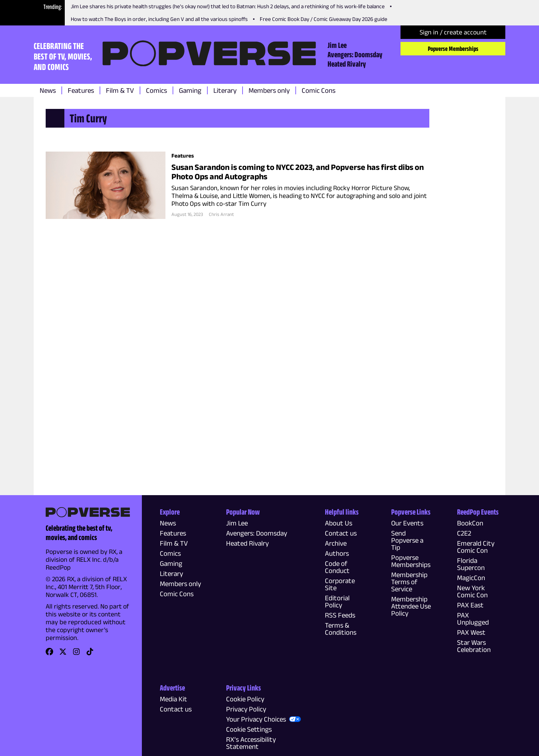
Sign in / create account (453, 32)
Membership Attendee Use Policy (411, 606)
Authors (337, 553)
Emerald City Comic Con (476, 547)
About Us (339, 523)
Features (81, 90)
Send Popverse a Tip (407, 540)
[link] (49, 654)
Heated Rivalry (347, 64)
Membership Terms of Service (409, 582)
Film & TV (120, 90)
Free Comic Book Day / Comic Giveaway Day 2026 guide (324, 19)
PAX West (471, 632)
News (48, 90)
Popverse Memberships (453, 49)
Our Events (407, 523)
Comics (156, 90)
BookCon (470, 523)
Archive (336, 543)
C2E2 (464, 533)
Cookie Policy (245, 699)
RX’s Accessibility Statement (251, 743)
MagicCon (471, 578)
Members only (269, 90)
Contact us (341, 533)
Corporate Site (340, 584)
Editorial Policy (337, 601)
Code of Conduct (337, 567)
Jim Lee (337, 45)
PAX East (470, 605)
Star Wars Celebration (474, 646)
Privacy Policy (246, 709)
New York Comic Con (472, 591)
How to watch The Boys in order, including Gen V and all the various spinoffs (159, 19)
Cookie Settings (249, 729)
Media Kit (173, 699)
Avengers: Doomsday (355, 54)
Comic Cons (319, 90)
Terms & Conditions (341, 629)
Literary (225, 90)
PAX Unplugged (473, 619)
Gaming (190, 90)
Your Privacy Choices (256, 719)
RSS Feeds (340, 615)
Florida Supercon (471, 564)
